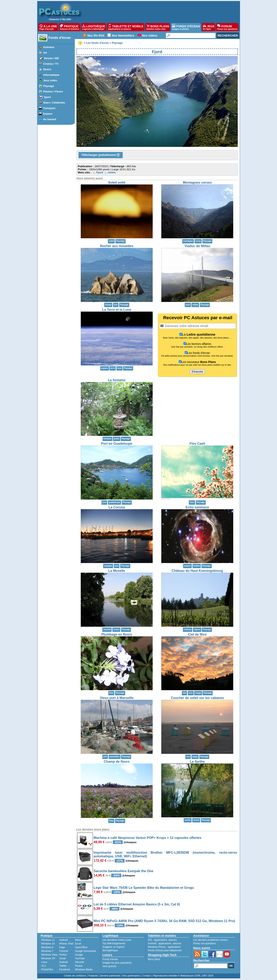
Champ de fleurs (117, 762)
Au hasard (50, 119)
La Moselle (117, 571)
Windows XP (48, 958)
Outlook (63, 962)
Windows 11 (48, 940)
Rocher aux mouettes (117, 246)
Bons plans (154, 959)
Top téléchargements (114, 943)
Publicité (93, 976)
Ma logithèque (110, 950)
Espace (48, 114)
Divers (47, 69)
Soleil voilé (117, 183)
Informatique (51, 75)
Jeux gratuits (110, 966)
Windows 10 (48, 944)
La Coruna (117, 507)
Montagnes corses (197, 183)
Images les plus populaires (117, 963)
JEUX (209, 27)
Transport (49, 108)
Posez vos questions (205, 943)
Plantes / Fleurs (53, 92)
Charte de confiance (75, 976)
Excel (78, 944)
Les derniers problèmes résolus (211, 940)
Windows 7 (47, 951)
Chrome (64, 951)
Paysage (49, 86)
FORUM (227, 27)
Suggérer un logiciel (113, 947)
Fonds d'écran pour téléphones (165, 950)
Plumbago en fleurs (117, 634)
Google (79, 955)
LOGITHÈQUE (93, 27)
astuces (173, 940)
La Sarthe (197, 762)
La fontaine (117, 380)
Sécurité (80, 962)
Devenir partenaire (110, 976)
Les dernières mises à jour (117, 940)
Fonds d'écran (60, 38)
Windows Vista (49, 955)
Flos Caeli (197, 444)
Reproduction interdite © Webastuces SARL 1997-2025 (183, 976)
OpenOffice (81, 947)
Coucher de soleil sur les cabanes (197, 698)
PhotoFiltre (47, 970)
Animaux (49, 47)
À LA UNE (48, 27)
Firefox (63, 955)
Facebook (65, 970)
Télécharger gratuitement (101, 155)
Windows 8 (47, 947)
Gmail (62, 958)
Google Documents (86, 951)
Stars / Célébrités (54, 103)
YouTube (80, 958)
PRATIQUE (70, 27)
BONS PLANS (158, 27)
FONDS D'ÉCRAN (186, 27)
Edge (62, 947)
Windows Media (84, 970)
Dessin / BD (51, 58)
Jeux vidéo (50, 80)
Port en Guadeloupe (117, 444)
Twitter (63, 966)
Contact (146, 976)
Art (45, 53)
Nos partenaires (131, 976)
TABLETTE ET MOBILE (126, 27)
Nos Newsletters (123, 36)
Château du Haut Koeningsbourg (197, 571)
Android (63, 940)
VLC (44, 966)
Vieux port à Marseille (117, 698)
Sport (47, 97)
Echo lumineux (197, 507)
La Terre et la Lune (117, 310)
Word (78, 940)
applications (161, 940)
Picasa (79, 966)
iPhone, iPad (66, 944)
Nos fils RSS (96, 36)
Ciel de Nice (197, 634)
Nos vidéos (150, 36)
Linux (44, 962)
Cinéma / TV (51, 64)
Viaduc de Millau (197, 246)
